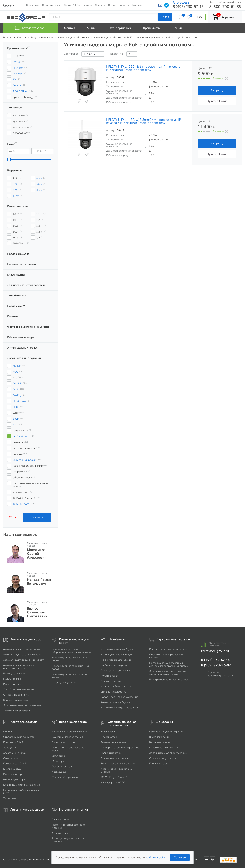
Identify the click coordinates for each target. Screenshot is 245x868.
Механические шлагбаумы (116, 660)
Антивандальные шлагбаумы (117, 655)
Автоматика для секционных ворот (23, 660)
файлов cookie (156, 857)
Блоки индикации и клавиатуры (119, 763)
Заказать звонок (181, 2)
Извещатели (108, 732)
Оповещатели (109, 737)
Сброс (13, 517)
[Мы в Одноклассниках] (213, 859)
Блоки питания (60, 819)
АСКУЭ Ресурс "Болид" (114, 777)
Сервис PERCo (72, 5)
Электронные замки (15, 753)
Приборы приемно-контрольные (120, 748)
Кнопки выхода (12, 769)
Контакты (124, 5)
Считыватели (11, 758)
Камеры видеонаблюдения (67, 737)
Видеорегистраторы (64, 742)
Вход (200, 17)
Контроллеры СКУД (15, 763)
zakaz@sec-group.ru (215, 651)
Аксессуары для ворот (65, 683)
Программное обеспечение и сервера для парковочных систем (169, 664)
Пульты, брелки (12, 679)
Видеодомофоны (159, 737)
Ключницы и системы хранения (21, 785)
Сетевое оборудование (66, 777)
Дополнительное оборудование (22, 705)
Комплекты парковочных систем (168, 649)
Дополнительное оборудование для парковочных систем (168, 673)
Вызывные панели (160, 742)
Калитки (8, 732)
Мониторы (58, 761)
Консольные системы (16, 700)
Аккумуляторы (60, 833)
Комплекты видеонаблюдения (69, 732)
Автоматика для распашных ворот (23, 655)
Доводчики (10, 748)
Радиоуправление (14, 684)
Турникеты (9, 798)
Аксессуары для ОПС (113, 782)
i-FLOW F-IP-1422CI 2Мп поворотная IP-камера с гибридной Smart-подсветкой (143, 68)
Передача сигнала (62, 767)
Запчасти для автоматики (18, 711)
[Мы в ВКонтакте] (206, 859)
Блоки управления (14, 673)
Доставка (100, 5)
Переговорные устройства (165, 748)
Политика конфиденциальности (220, 674)
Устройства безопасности (18, 689)
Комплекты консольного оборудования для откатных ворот (72, 651)
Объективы (58, 756)
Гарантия (87, 5)
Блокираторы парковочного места (169, 680)
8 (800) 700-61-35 (225, 7)
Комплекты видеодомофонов (166, 732)
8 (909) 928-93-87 (216, 665)
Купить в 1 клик (217, 101)
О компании (33, 5)
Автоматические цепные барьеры (120, 708)
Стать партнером (51, 5)
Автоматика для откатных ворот (22, 649)
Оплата (112, 5)
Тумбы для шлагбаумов (114, 665)
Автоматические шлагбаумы (117, 649)
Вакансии (137, 5)
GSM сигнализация (112, 753)
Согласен (180, 857)
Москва (8, 5)
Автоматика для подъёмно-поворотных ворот (19, 667)
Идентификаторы (13, 774)
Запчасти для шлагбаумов (115, 702)
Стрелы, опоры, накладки (115, 670)
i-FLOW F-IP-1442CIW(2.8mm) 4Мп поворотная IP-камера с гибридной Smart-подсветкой (144, 121)
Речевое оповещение (113, 742)
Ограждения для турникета (19, 737)
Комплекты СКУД (13, 742)
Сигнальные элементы (16, 695)
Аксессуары (59, 772)
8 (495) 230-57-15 (188, 7)
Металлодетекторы (14, 779)
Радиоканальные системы (116, 758)
